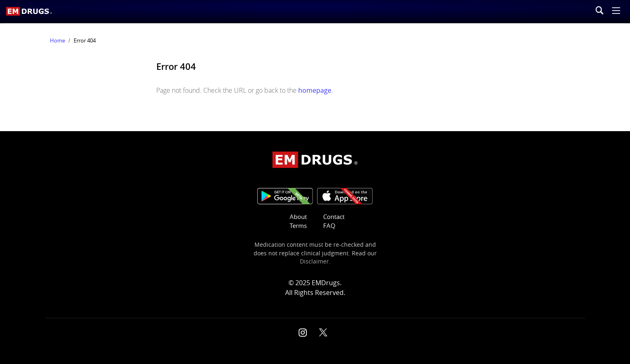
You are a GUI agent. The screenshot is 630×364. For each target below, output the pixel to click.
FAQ (329, 226)
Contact (334, 217)
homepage (315, 90)
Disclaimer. (315, 261)
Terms (298, 226)
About (298, 217)
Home (57, 40)
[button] (616, 12)
